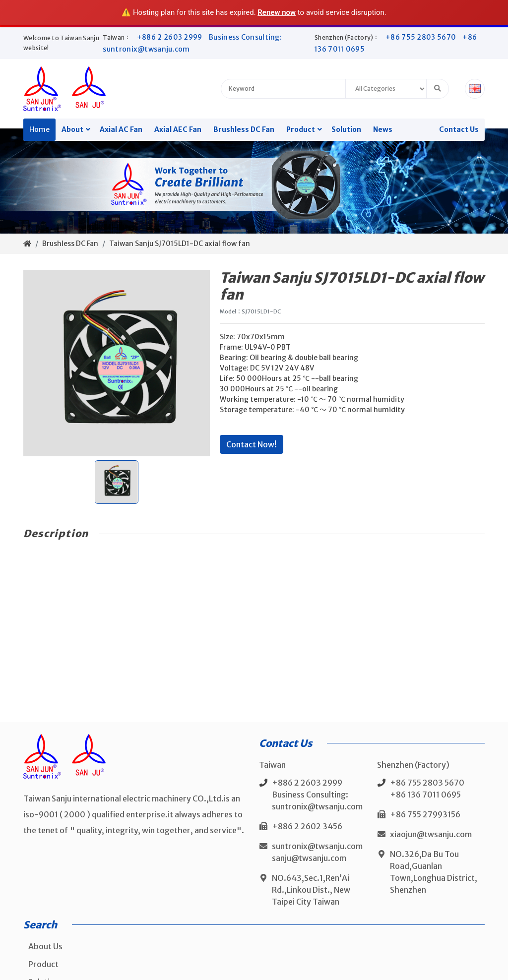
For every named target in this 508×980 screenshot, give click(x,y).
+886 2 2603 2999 (170, 37)
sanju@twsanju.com (309, 858)
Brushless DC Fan (244, 129)
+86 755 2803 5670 (421, 37)
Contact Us (459, 129)
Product (301, 129)
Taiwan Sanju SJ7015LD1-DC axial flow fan (180, 244)
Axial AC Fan (121, 129)
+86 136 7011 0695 (425, 795)
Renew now (277, 12)
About (72, 129)
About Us (45, 946)
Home (39, 129)
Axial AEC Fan (178, 129)
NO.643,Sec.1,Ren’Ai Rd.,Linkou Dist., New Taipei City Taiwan (311, 890)
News (383, 129)
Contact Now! (252, 444)
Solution (346, 129)
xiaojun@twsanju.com (431, 834)
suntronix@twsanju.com (317, 846)
